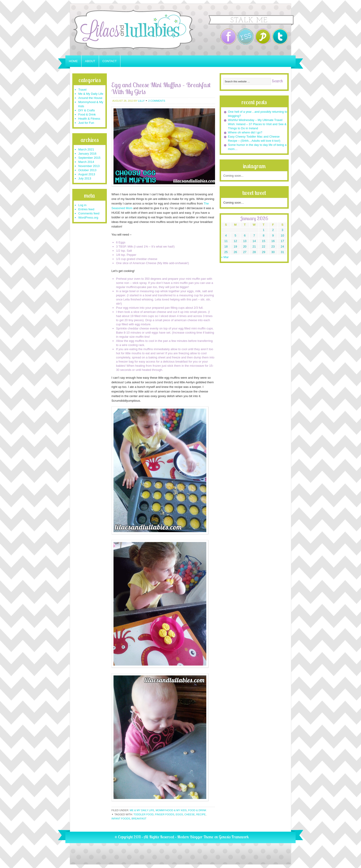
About (90, 61)
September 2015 (89, 158)
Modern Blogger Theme (195, 837)
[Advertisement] (163, 75)
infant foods (121, 819)
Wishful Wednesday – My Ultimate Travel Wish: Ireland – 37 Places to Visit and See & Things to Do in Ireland (257, 124)
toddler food (144, 814)
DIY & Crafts (87, 110)
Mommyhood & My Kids (171, 810)
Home (73, 61)
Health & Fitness (89, 119)
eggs (179, 814)
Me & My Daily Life (142, 810)
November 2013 (89, 166)
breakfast (139, 819)
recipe (201, 814)
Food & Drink (197, 810)
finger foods (165, 814)
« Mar (225, 257)
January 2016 (87, 154)
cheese (190, 814)
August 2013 (87, 174)
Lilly (141, 101)
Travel (82, 90)
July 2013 (85, 178)
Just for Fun (86, 123)
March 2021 (86, 149)
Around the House (90, 98)
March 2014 (86, 162)
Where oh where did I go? (245, 132)
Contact (110, 61)
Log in (82, 205)
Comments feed (89, 213)
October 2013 (87, 170)
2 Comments (157, 101)
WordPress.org (88, 218)
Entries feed (86, 209)
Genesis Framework (234, 837)
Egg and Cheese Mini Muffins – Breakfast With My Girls (161, 88)
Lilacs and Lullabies (128, 30)
